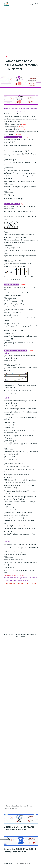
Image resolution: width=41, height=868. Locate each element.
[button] (34, 4)
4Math (11, 864)
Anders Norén (26, 864)
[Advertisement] (20, 35)
